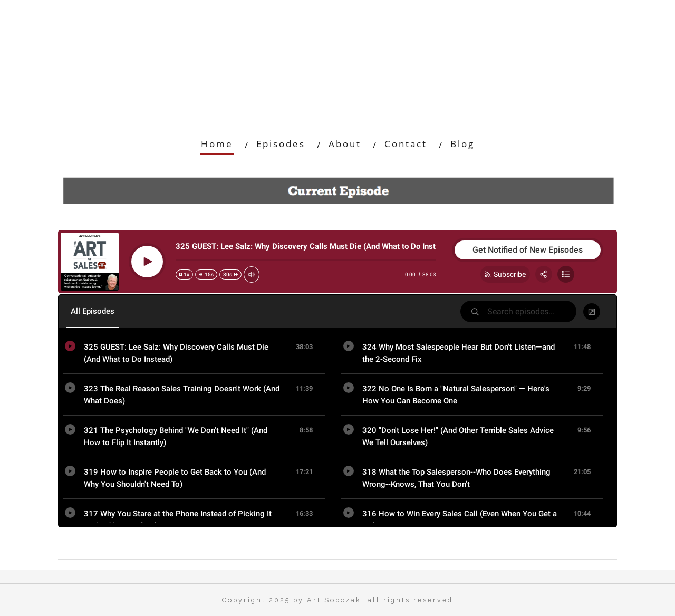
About (345, 144)
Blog (462, 144)
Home (217, 144)
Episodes (281, 144)
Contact (406, 144)
